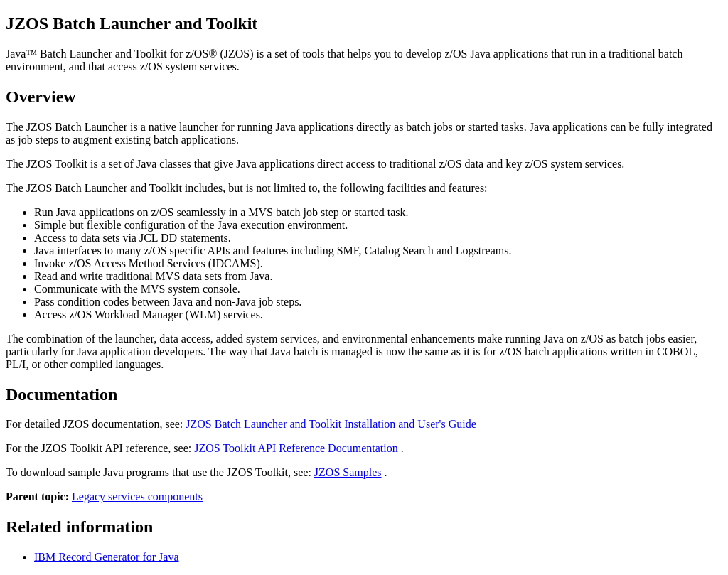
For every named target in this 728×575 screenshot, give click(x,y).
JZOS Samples (348, 472)
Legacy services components (137, 496)
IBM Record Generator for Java (106, 557)
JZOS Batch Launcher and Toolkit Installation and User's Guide (331, 424)
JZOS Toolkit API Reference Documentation (296, 448)
